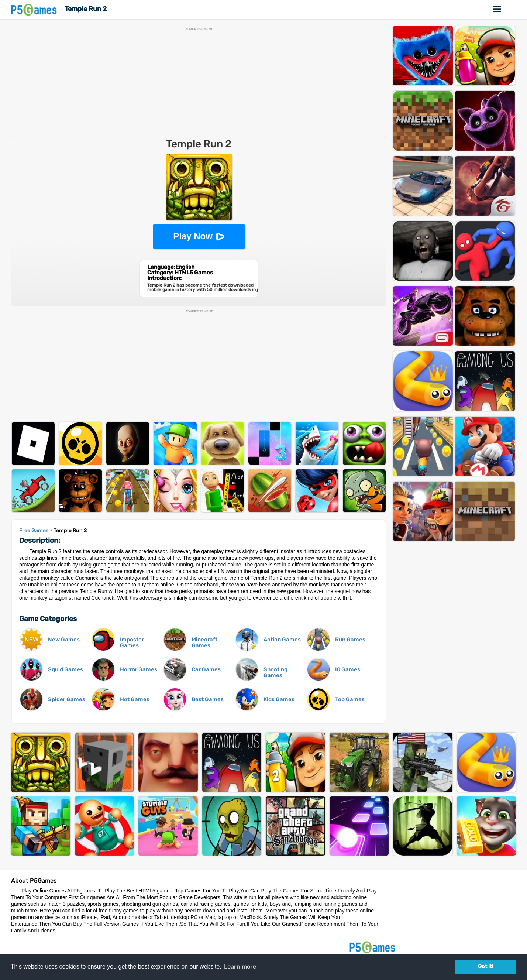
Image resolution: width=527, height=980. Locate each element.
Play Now (193, 236)
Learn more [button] (240, 967)
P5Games (35, 9)
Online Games (497, 9)
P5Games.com (373, 947)
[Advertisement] (199, 83)
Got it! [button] (486, 967)
